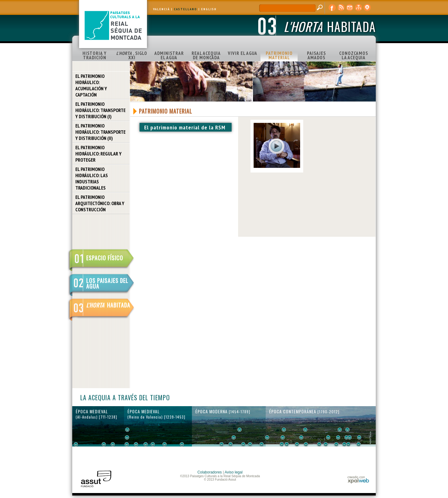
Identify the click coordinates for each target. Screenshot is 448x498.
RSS (341, 8)
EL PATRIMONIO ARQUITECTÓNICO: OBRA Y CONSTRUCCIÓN (100, 203)
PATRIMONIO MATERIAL (279, 55)
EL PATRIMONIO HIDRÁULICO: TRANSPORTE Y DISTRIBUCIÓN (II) (100, 132)
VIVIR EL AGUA (243, 53)
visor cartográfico (367, 8)
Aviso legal (234, 472)
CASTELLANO (186, 9)
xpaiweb (358, 480)
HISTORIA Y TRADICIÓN (95, 55)
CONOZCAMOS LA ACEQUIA (354, 55)
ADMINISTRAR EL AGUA (169, 55)
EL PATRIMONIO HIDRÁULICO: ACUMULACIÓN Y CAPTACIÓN (91, 85)
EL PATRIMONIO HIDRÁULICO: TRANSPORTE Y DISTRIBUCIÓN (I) (100, 110)
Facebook (332, 8)
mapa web (358, 8)
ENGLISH (209, 9)
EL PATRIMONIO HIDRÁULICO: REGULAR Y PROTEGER (98, 154)
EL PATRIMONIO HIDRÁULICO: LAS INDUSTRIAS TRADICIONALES (92, 178)
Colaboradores (210, 472)
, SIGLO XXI (132, 55)
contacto (350, 8)
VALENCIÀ (162, 9)
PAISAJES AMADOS (316, 55)
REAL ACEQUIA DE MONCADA (206, 55)
